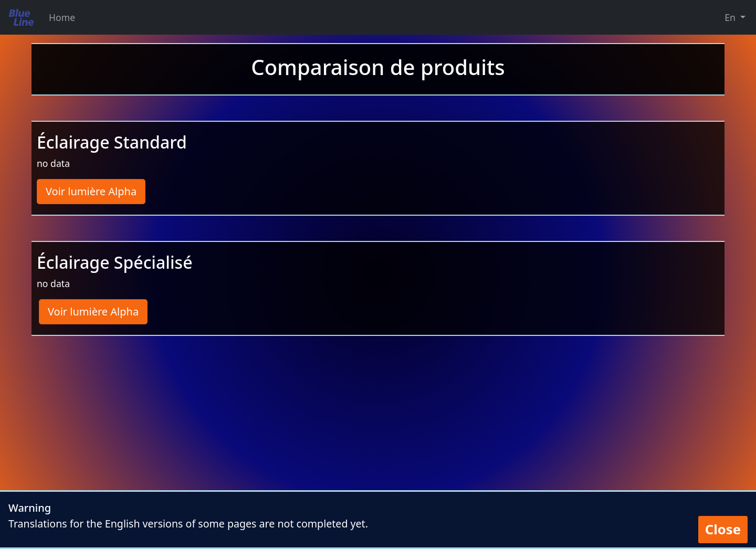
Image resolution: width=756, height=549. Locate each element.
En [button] (731, 17)
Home (62, 17)
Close (723, 529)
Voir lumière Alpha (91, 191)
